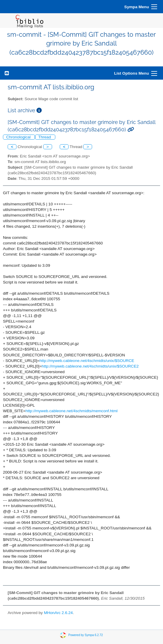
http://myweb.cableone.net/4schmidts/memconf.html (72, 411)
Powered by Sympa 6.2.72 (85, 635)
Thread (45, 137)
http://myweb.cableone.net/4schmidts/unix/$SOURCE (87, 361)
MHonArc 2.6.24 (58, 613)
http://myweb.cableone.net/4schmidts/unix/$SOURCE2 (90, 366)
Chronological (19, 137)
